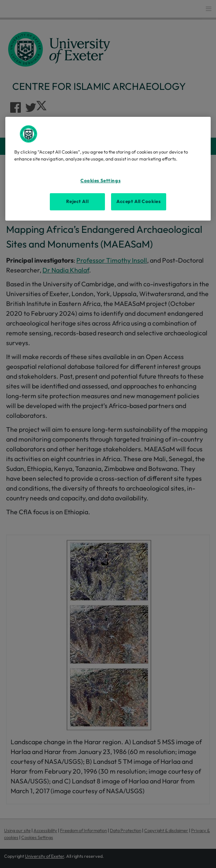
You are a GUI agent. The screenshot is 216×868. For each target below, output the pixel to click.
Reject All (77, 201)
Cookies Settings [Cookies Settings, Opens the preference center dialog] (100, 181)
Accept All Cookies (138, 201)
